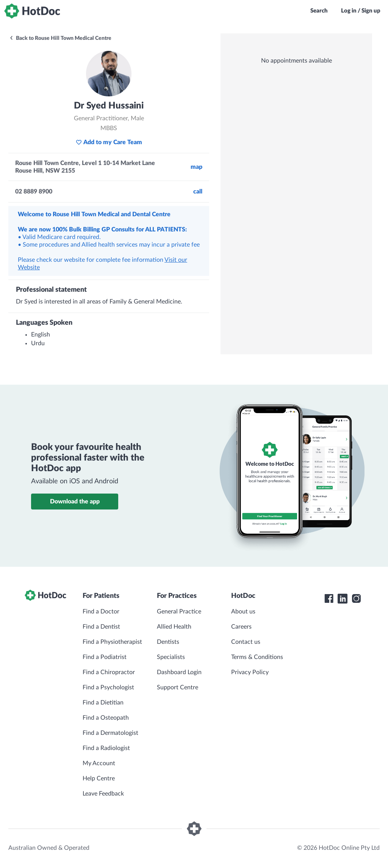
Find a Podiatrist (105, 657)
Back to (60, 38)
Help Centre (99, 778)
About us (243, 612)
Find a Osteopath (106, 718)
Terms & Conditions (257, 657)
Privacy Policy (250, 672)
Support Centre (178, 687)
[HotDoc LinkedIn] (343, 599)
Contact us (246, 642)
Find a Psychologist (108, 687)
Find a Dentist (101, 627)
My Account (99, 763)
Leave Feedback (103, 794)
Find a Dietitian (103, 703)
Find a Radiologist (106, 748)
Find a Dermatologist (110, 733)
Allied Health (174, 627)
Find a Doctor (101, 612)
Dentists (168, 642)
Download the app (75, 502)
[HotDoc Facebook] (329, 599)
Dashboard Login (179, 672)
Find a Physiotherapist (112, 642)
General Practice (179, 612)
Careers (241, 627)
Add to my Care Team (109, 142)
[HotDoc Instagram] (356, 599)
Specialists (171, 657)
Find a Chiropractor (109, 672)
